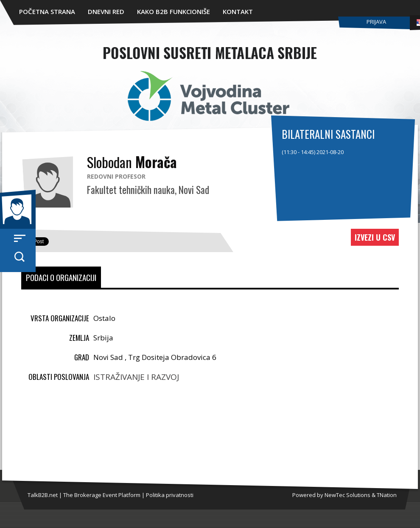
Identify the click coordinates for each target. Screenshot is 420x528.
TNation (387, 495)
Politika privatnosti (170, 495)
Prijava (376, 22)
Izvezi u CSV (375, 237)
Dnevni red (106, 11)
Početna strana (47, 11)
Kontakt (238, 11)
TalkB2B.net (43, 495)
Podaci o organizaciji (61, 277)
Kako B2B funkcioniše (174, 11)
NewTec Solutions (347, 495)
